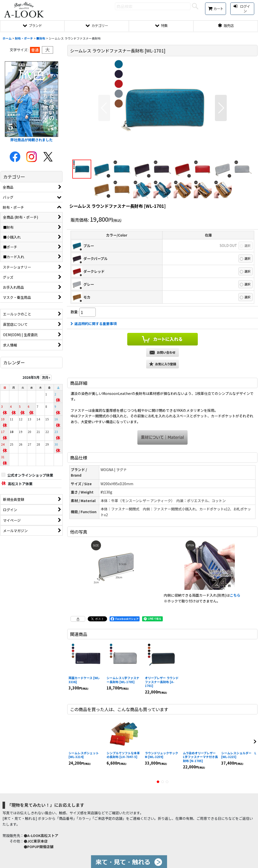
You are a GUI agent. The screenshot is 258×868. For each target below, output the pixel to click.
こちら (235, 595)
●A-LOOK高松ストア (41, 835)
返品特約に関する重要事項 (94, 324)
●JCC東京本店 (36, 841)
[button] (104, 108)
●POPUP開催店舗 (39, 847)
